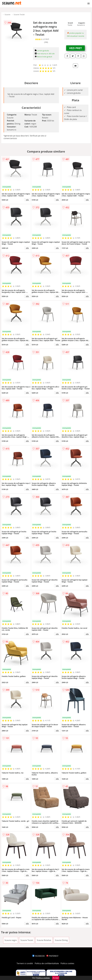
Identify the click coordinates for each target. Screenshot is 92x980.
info (27, 200)
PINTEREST (52, 956)
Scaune (7, 14)
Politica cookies (67, 963)
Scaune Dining (61, 940)
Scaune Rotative (44, 940)
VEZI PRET (75, 48)
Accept (56, 978)
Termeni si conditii (25, 963)
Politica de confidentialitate (47, 963)
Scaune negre (11, 940)
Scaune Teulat (19, 14)
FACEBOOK (39, 956)
